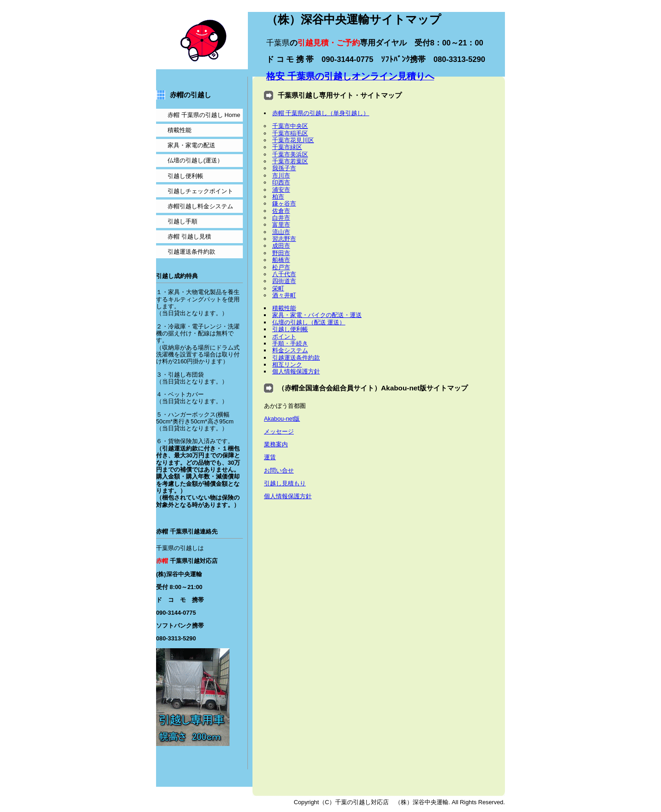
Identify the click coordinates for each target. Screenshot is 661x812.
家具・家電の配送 (191, 145)
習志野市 (284, 239)
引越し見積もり (285, 483)
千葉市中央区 (290, 126)
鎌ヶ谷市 (284, 203)
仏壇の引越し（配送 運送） (309, 322)
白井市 (281, 218)
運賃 (270, 457)
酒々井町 (284, 295)
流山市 (281, 232)
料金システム (290, 350)
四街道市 (284, 281)
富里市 (281, 225)
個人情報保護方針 (296, 371)
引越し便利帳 (290, 329)
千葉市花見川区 (293, 140)
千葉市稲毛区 (290, 133)
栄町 (278, 288)
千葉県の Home (204, 115)
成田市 (281, 246)
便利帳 (185, 176)
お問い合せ (279, 470)
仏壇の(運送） (195, 160)
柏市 (278, 197)
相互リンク (287, 364)
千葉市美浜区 (290, 154)
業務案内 (276, 444)
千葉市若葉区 (290, 161)
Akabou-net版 (282, 419)
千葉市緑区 (287, 147)
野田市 (281, 253)
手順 (182, 221)
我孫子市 (284, 168)
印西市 (281, 182)
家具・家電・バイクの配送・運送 (317, 315)
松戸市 (281, 267)
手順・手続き (290, 343)
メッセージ (279, 431)
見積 (189, 236)
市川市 (281, 175)
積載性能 (284, 308)
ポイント (284, 336)
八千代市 (284, 274)
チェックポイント (200, 191)
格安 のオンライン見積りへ (350, 76)
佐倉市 (281, 211)
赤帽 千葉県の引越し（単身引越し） (321, 113)
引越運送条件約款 (296, 358)
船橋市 (281, 260)
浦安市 (281, 190)
